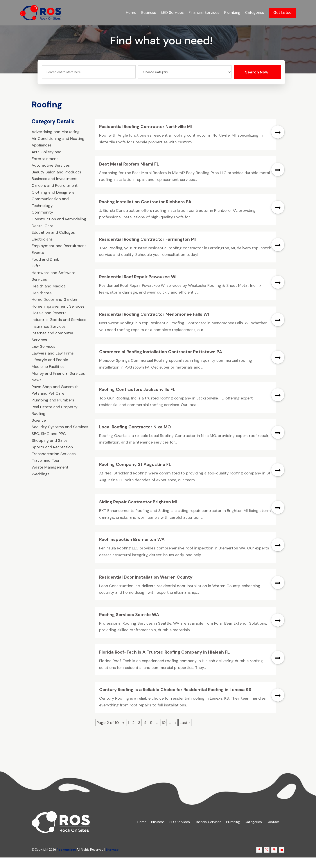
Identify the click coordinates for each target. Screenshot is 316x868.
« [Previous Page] (123, 733)
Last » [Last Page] (185, 733)
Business (148, 12)
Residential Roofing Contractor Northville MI (145, 137)
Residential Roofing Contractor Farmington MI (147, 250)
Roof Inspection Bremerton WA (132, 550)
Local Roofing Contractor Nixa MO (135, 438)
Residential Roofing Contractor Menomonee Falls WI (154, 325)
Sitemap (112, 860)
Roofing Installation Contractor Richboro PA (145, 212)
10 (163, 733)
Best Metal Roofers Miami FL (129, 175)
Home (131, 12)
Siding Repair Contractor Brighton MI (138, 513)
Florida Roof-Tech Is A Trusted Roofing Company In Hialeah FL (164, 663)
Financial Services (204, 12)
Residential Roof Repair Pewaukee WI (138, 287)
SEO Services (172, 12)
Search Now (257, 83)
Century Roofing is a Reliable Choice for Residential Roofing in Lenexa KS (175, 700)
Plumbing (232, 12)
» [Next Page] (175, 733)
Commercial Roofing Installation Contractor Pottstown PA (161, 362)
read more (278, 143)
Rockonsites (66, 860)
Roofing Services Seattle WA (129, 625)
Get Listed (282, 12)
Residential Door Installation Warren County (146, 588)
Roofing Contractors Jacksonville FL (137, 400)
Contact (273, 833)
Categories (255, 12)
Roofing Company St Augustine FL (135, 475)
